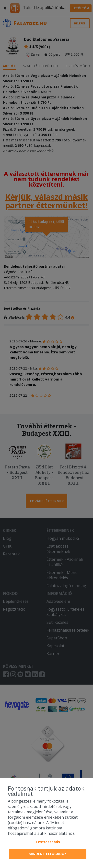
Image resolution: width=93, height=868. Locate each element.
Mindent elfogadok (48, 854)
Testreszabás (48, 842)
